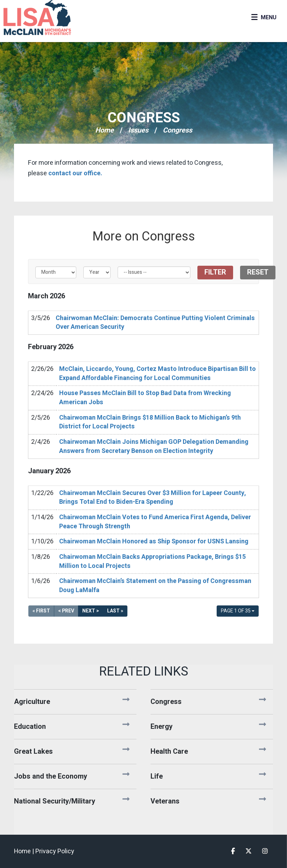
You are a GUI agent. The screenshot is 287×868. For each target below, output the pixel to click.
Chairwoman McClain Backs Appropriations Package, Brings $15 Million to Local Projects (152, 561)
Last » (115, 611)
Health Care (169, 751)
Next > (91, 611)
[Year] (97, 272)
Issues (138, 130)
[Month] (56, 272)
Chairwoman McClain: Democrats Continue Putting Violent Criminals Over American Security (155, 323)
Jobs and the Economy (51, 776)
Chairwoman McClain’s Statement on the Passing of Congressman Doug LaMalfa (155, 586)
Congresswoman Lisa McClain (49, 18)
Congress (144, 118)
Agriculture (32, 702)
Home (104, 130)
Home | (25, 851)
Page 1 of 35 (238, 611)
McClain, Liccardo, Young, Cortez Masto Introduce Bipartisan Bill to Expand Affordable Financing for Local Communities (157, 374)
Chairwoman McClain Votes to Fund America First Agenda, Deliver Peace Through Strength (155, 522)
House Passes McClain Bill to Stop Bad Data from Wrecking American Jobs (145, 398)
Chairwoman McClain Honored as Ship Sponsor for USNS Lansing (154, 541)
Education (30, 727)
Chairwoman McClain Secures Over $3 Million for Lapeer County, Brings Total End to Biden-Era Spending (153, 498)
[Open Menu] (264, 18)
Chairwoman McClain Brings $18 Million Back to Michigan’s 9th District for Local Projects (150, 422)
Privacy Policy (55, 851)
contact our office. (75, 173)
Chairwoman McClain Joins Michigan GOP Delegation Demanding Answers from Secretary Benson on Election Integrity (154, 446)
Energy (162, 727)
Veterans (165, 801)
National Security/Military (55, 801)
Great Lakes (33, 751)
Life (157, 776)
